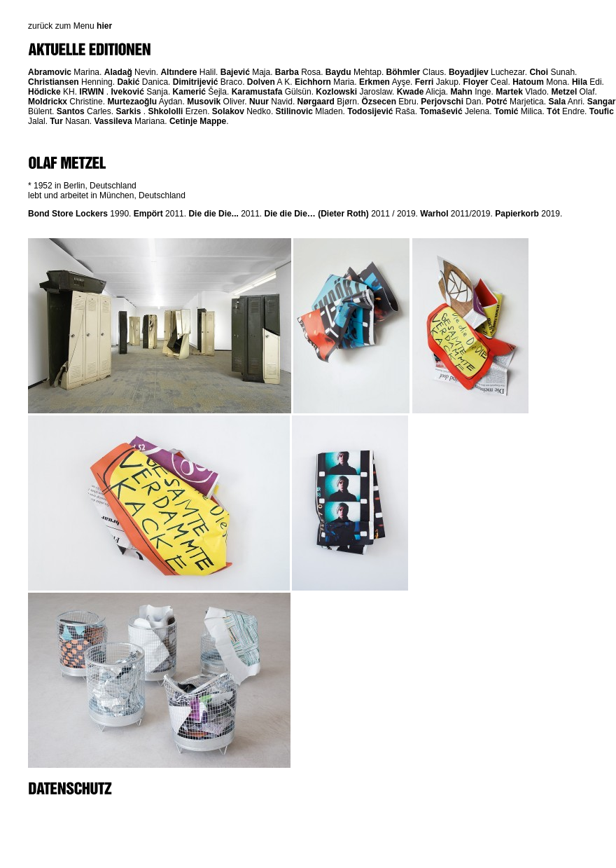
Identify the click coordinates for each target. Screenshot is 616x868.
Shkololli (165, 111)
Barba (287, 72)
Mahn (461, 92)
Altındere (178, 72)
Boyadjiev (469, 72)
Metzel (565, 92)
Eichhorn (313, 82)
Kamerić (189, 92)
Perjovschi (442, 102)
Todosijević (370, 111)
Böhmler (404, 72)
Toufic (602, 111)
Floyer (475, 82)
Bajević (235, 72)
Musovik (204, 102)
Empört (148, 214)
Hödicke (44, 92)
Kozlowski (336, 92)
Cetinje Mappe (198, 121)
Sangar (602, 102)
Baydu (338, 72)
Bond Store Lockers (68, 214)
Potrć (497, 102)
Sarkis (128, 111)
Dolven (261, 82)
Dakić (128, 82)
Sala (557, 102)
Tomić (506, 111)
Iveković (127, 92)
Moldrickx (48, 102)
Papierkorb (517, 214)
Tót (553, 111)
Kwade (411, 92)
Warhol (434, 214)
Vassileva (113, 121)
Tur (56, 121)
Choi (539, 72)
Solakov (228, 111)
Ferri (425, 82)
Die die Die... (213, 214)
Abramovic (50, 72)
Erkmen (374, 82)
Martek (509, 92)
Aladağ (118, 72)
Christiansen (54, 82)
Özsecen (379, 102)
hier (104, 26)
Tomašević (441, 111)
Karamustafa (257, 92)
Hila (580, 82)
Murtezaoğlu (132, 102)
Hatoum (528, 82)
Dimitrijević (196, 82)
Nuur (259, 102)
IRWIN (91, 92)
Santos (71, 111)
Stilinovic (294, 111)
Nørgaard (316, 102)
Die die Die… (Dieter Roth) (317, 214)
